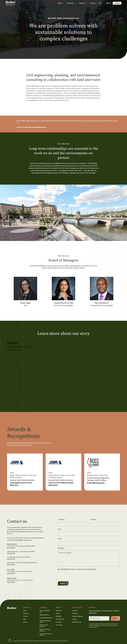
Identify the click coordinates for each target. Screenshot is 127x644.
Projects (93, 3)
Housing (74, 619)
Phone (60, 539)
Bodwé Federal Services (44, 626)
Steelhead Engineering (46, 618)
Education (75, 611)
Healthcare (75, 613)
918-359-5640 (11, 582)
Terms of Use (91, 569)
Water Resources (77, 622)
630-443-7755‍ (11, 573)
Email (60, 529)
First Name (61, 520)
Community (59, 625)
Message (61, 548)
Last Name (93, 520)
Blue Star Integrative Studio (45, 621)
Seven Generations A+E (45, 611)
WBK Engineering (44, 615)
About (25, 611)
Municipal (58, 616)
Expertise (26, 613)
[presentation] (71, 575)
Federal (58, 613)
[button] (61, 3)
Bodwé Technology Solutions (45, 630)
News (101, 3)
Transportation (60, 619)
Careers (109, 3)
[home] (10, 3)
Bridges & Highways (78, 616)
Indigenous (59, 611)
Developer (59, 622)
